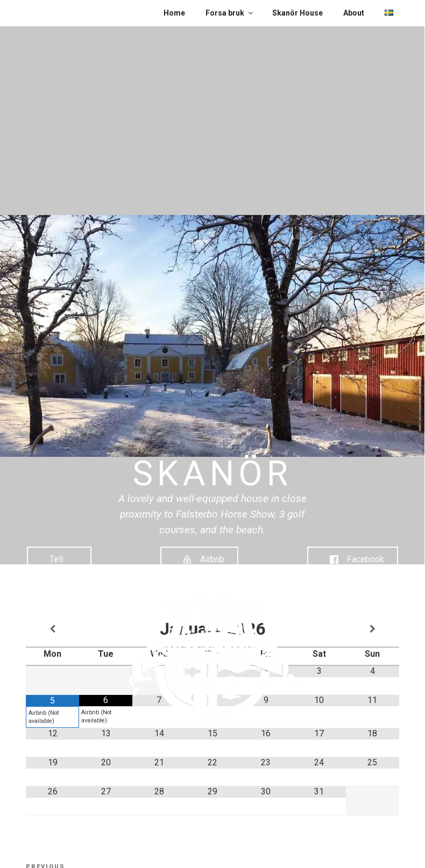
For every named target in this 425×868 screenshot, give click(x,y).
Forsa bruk (230, 13)
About (354, 13)
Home (174, 13)
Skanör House (297, 13)
